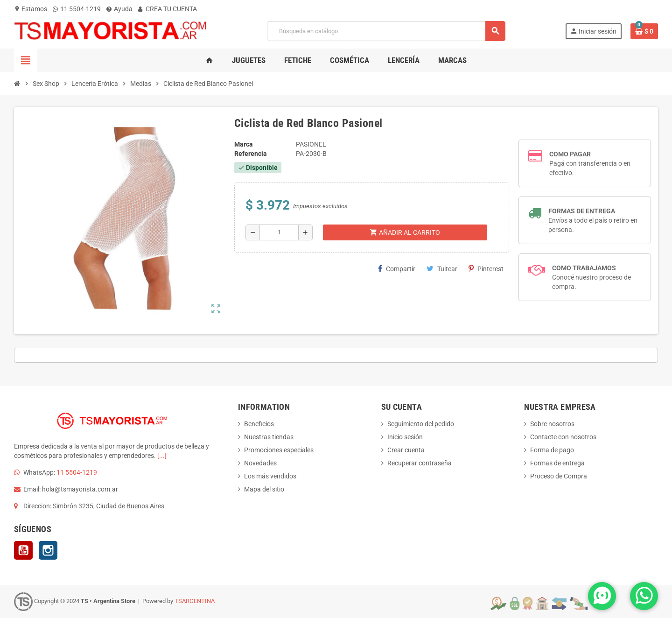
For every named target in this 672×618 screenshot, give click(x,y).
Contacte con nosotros (563, 437)
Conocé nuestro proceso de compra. (591, 277)
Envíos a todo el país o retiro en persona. (593, 220)
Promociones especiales (279, 450)
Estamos (31, 9)
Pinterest (486, 269)
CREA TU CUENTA (168, 9)
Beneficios (259, 424)
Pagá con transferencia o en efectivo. (590, 163)
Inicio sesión (405, 437)
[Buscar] (386, 31)
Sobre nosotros (552, 424)
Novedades (260, 463)
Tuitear (442, 269)
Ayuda (119, 9)
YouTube (23, 550)
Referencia (251, 154)
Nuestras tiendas (269, 437)
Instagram (48, 550)
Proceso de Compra (559, 476)
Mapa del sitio (264, 489)
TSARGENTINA (195, 601)
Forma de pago (552, 450)
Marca (244, 144)
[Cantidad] (279, 232)
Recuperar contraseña (420, 463)
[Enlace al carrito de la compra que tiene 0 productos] (644, 31)
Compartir (397, 269)
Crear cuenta (406, 450)
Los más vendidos (270, 476)
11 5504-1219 (77, 9)
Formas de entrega (557, 463)
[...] (162, 456)
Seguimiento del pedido (421, 424)
